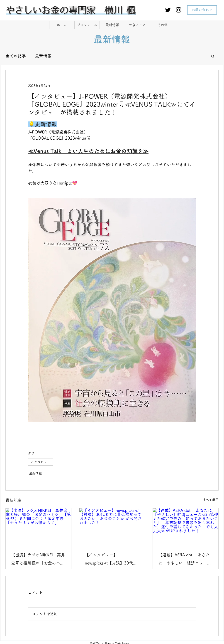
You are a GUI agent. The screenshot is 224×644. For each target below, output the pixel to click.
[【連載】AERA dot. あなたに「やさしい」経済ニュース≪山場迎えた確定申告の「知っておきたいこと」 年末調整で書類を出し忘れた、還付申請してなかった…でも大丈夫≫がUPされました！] (186, 527)
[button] (213, 56)
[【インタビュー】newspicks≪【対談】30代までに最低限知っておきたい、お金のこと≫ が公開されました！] (112, 527)
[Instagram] (179, 10)
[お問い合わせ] (202, 10)
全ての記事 (16, 56)
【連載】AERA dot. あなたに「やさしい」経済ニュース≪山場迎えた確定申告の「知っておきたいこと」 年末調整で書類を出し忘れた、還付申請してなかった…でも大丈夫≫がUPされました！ (185, 560)
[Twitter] (168, 10)
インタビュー (41, 462)
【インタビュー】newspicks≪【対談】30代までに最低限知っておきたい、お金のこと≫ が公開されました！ (112, 560)
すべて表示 (211, 500)
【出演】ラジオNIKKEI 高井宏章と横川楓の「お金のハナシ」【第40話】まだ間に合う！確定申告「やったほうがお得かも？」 (38, 560)
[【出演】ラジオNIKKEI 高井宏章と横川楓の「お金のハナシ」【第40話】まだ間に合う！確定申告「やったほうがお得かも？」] (38, 527)
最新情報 (43, 56)
